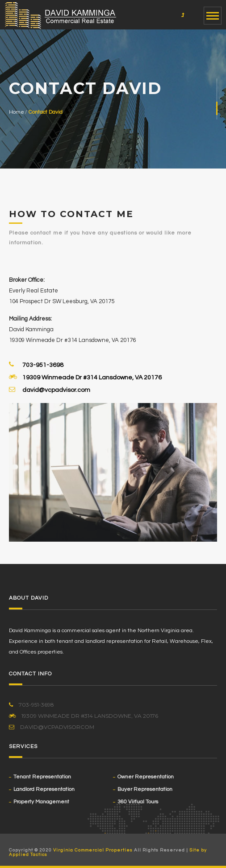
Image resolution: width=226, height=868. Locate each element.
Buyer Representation (145, 789)
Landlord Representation (44, 789)
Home (17, 112)
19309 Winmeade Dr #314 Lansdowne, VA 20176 (92, 377)
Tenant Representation (42, 777)
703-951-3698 (43, 365)
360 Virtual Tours (138, 802)
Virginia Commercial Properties (93, 850)
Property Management (41, 802)
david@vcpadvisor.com (56, 390)
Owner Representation (146, 777)
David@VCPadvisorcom (52, 727)
